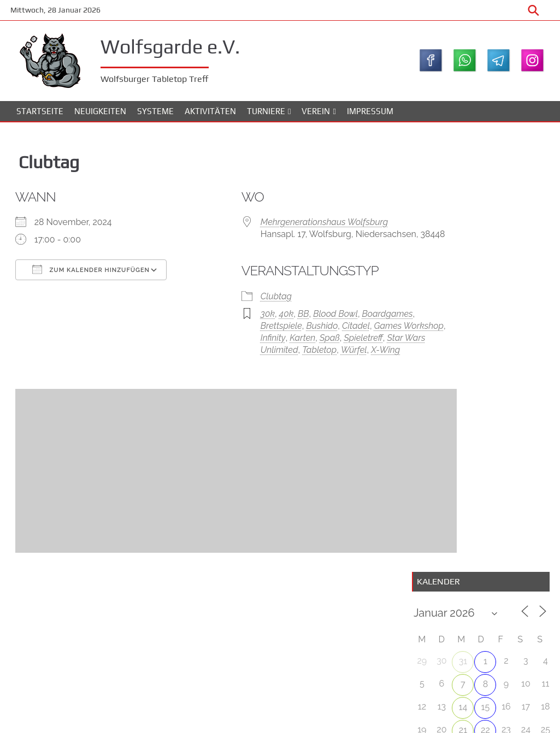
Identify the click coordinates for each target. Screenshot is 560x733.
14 (462, 274)
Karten (317, 355)
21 (461, 297)
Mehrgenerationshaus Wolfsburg (295, 226)
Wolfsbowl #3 (516, 384)
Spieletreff (250, 367)
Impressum (370, 114)
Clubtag (247, 314)
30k (238, 331)
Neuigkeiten (100, 114)
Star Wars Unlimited (313, 367)
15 (484, 274)
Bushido (292, 343)
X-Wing (314, 379)
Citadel (326, 343)
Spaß (344, 355)
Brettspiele (252, 343)
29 (484, 320)
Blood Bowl (306, 331)
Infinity (288, 355)
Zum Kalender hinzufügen (98, 274)
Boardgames (358, 331)
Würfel (283, 379)
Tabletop (248, 379)
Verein (316, 114)
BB (274, 331)
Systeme (155, 114)
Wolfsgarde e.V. (179, 46)
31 (461, 228)
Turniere (266, 114)
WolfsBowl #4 (516, 438)
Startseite (40, 114)
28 (461, 319)
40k (257, 331)
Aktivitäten (210, 114)
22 (484, 297)
